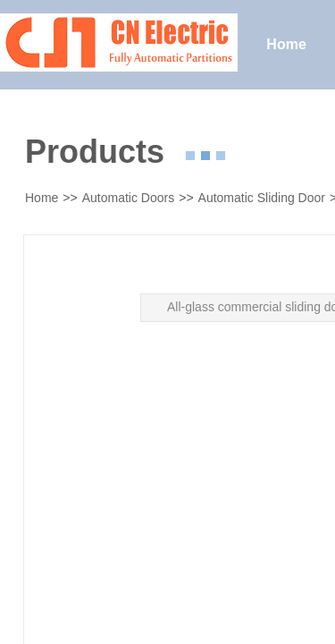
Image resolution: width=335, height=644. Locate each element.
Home (42, 198)
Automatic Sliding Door (262, 198)
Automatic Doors (128, 198)
